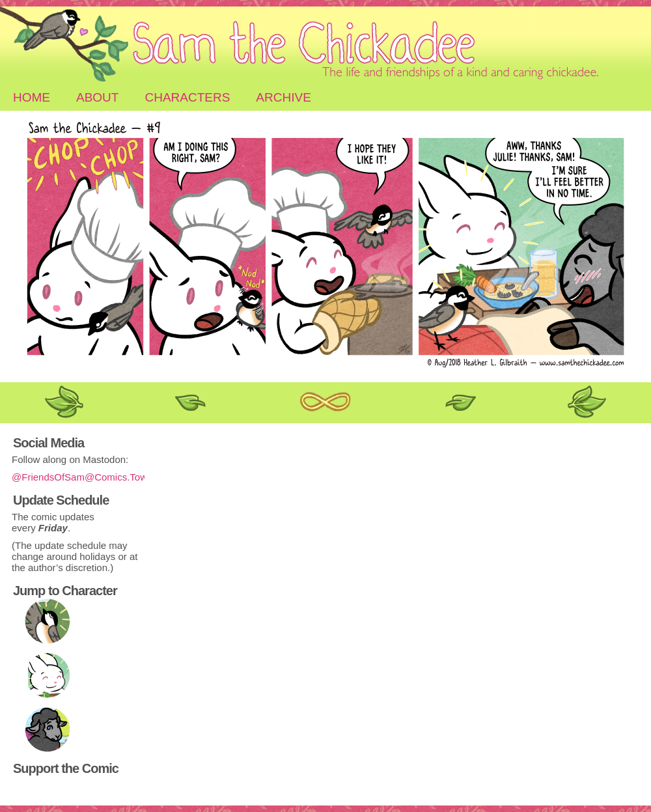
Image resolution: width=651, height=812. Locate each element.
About (97, 97)
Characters (187, 97)
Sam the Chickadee (325, 46)
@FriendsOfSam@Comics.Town (82, 477)
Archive (283, 97)
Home (32, 97)
